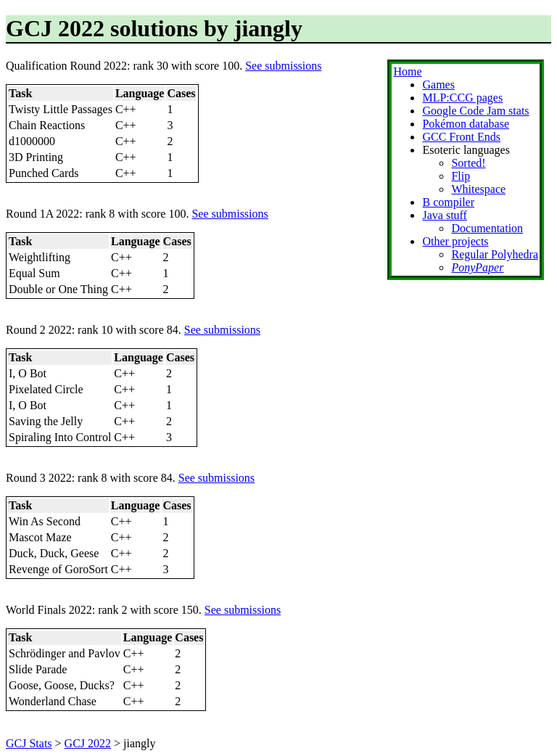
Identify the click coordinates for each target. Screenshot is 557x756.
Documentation (487, 228)
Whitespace (478, 189)
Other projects (455, 241)
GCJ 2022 (88, 743)
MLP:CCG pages (462, 98)
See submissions (283, 66)
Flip (461, 176)
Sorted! (468, 163)
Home (407, 71)
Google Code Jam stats (475, 111)
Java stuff (444, 215)
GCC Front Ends (461, 137)
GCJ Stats (29, 743)
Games (438, 85)
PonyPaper (477, 267)
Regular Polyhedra (495, 254)
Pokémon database (466, 124)
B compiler (448, 202)
